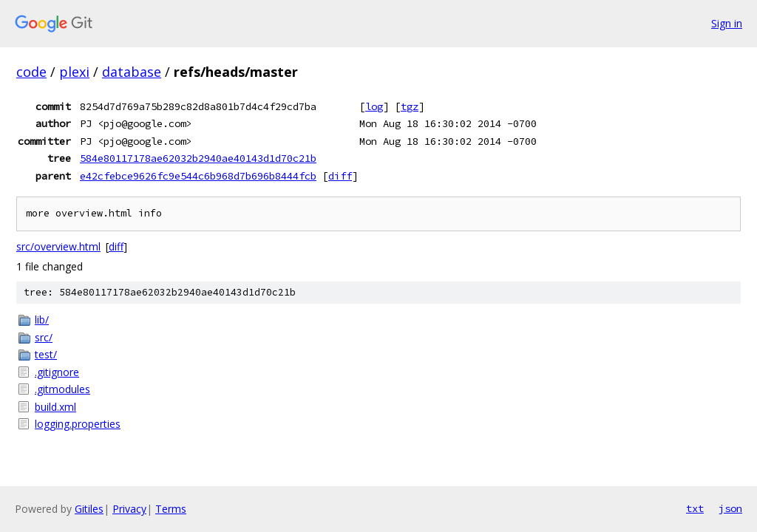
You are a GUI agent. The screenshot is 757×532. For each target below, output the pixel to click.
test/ (46, 354)
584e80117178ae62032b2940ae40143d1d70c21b (198, 158)
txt (695, 508)
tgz (410, 106)
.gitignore (57, 372)
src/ (44, 337)
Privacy (129, 509)
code (31, 72)
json (730, 508)
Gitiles (89, 509)
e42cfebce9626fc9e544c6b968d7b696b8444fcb (198, 176)
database (132, 72)
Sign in (727, 23)
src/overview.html (58, 246)
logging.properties (78, 424)
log (374, 106)
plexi (74, 72)
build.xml (55, 407)
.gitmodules (62, 389)
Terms (171, 509)
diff (340, 176)
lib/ (42, 320)
